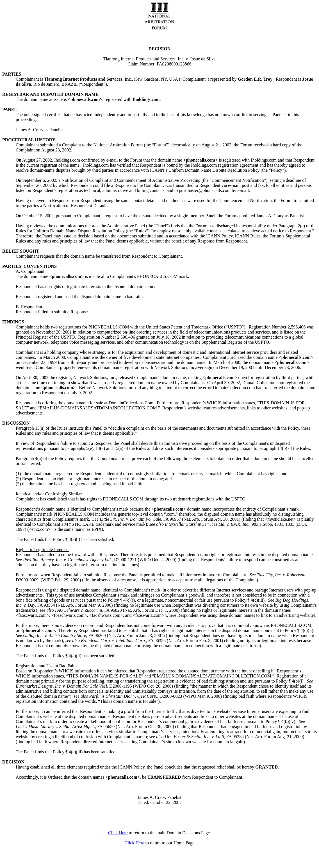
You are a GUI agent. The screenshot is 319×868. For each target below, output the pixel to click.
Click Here (118, 833)
